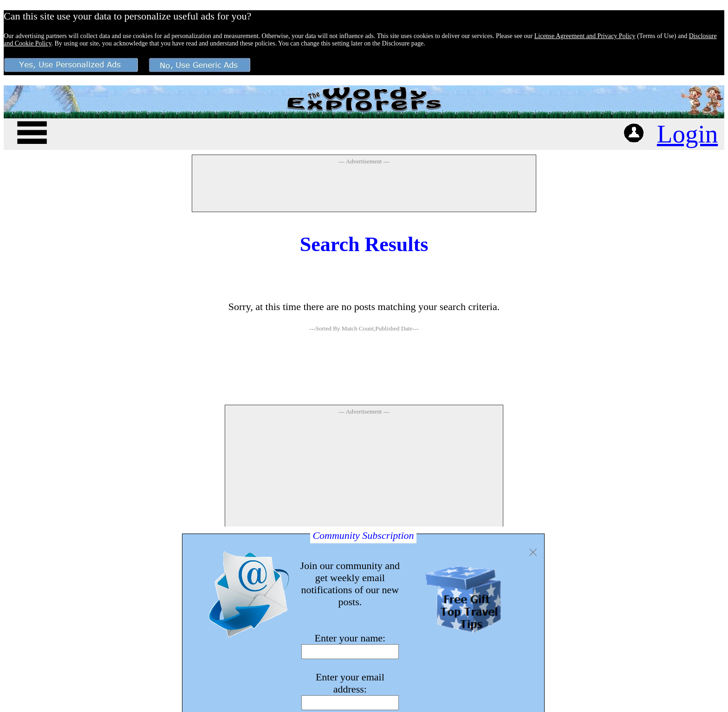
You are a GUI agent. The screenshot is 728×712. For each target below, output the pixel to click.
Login (687, 134)
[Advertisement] (364, 188)
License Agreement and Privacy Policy (585, 36)
